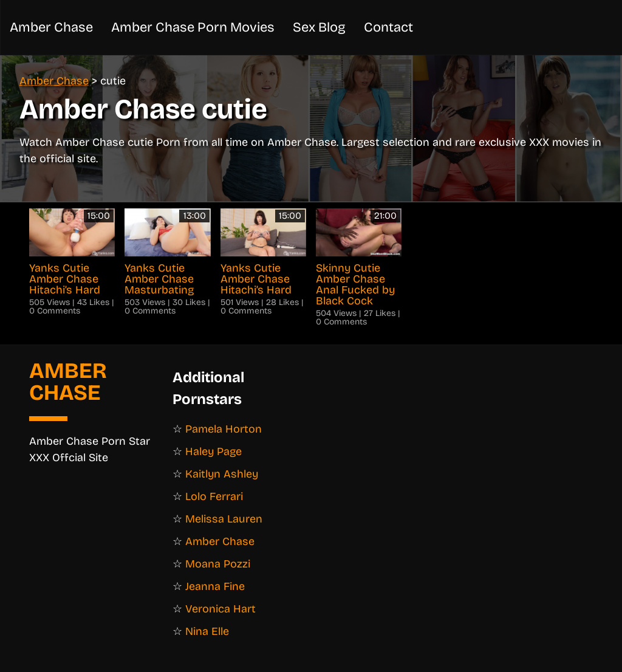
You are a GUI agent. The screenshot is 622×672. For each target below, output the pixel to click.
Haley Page (214, 451)
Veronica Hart (220, 609)
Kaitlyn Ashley (222, 474)
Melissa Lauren (224, 519)
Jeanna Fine (215, 586)
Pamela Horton (224, 429)
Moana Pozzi (218, 564)
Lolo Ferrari (214, 496)
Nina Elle (207, 631)
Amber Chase (512, 27)
